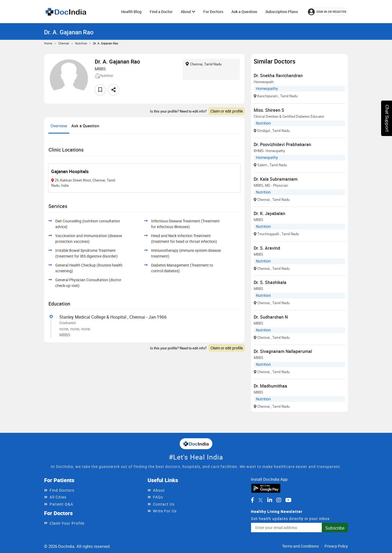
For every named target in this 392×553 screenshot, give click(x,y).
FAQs (158, 497)
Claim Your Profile (67, 523)
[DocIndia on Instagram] (279, 500)
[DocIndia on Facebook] (252, 500)
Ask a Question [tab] (85, 126)
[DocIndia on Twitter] (261, 500)
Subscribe (335, 528)
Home (48, 43)
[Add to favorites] (100, 90)
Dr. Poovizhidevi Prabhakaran (282, 144)
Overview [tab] (59, 126)
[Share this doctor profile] (114, 90)
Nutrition (81, 43)
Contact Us (164, 504)
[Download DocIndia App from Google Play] (266, 488)
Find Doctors (62, 490)
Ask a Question (244, 12)
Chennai (64, 43)
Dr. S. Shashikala (270, 282)
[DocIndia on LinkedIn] (270, 500)
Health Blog (131, 12)
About (188, 12)
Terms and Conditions (300, 546)
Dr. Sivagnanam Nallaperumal (283, 351)
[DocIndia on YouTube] (288, 500)
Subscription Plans (282, 12)
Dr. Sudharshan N (271, 317)
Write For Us (165, 511)
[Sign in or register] (328, 12)
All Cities (58, 497)
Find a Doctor (161, 12)
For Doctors (213, 12)
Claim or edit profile (227, 111)
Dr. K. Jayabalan (269, 213)
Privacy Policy (336, 546)
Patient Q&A (61, 504)
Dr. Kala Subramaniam (276, 179)
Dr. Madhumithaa (270, 386)
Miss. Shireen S (269, 110)
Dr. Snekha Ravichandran (278, 75)
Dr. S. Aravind (267, 248)
